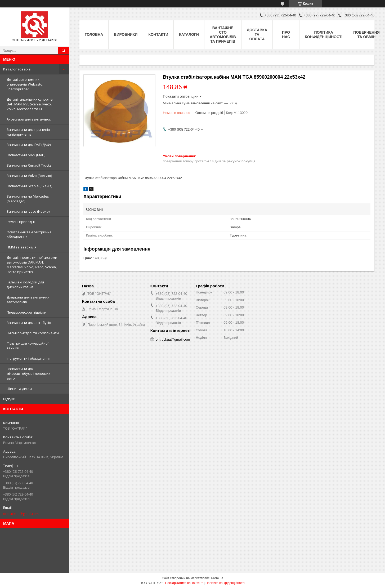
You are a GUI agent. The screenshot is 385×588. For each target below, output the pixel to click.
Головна (94, 34)
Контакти (158, 34)
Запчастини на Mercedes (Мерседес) (28, 199)
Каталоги (189, 34)
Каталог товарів (17, 69)
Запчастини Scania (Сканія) (29, 186)
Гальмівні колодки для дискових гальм (25, 284)
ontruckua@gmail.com (21, 514)
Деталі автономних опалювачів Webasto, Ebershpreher (25, 84)
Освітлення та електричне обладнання (29, 234)
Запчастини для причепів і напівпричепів (29, 132)
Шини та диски (19, 389)
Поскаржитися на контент (184, 583)
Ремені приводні (21, 222)
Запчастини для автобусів (29, 323)
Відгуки (9, 399)
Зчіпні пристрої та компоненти (33, 333)
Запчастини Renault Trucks (29, 165)
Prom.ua (217, 578)
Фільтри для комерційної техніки (28, 346)
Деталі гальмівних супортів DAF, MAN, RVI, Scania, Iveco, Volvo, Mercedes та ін (30, 104)
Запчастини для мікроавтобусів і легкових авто (28, 373)
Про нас (286, 35)
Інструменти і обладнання (29, 358)
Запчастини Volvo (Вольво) (29, 176)
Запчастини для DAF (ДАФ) (29, 145)
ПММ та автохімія (21, 247)
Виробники (126, 34)
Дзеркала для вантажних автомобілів (28, 300)
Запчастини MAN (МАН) (26, 155)
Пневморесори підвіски (26, 312)
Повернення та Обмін (366, 35)
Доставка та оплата (257, 34)
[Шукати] (64, 51)
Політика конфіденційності (324, 35)
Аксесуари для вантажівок (29, 119)
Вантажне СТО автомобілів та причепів (223, 35)
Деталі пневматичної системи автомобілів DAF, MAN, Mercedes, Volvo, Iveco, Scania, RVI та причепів (32, 265)
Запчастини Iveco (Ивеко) (28, 211)
